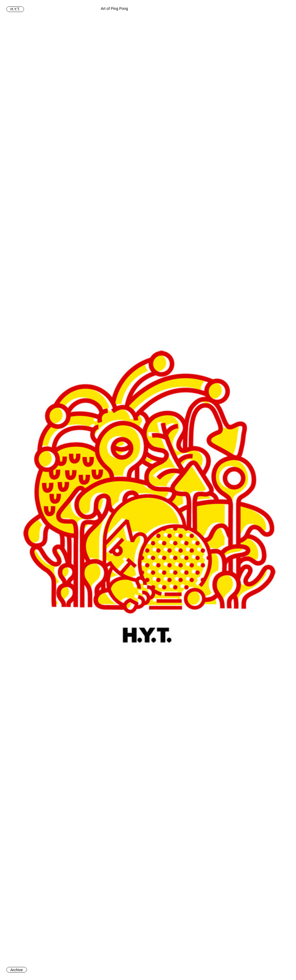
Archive (17, 970)
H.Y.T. (15, 9)
